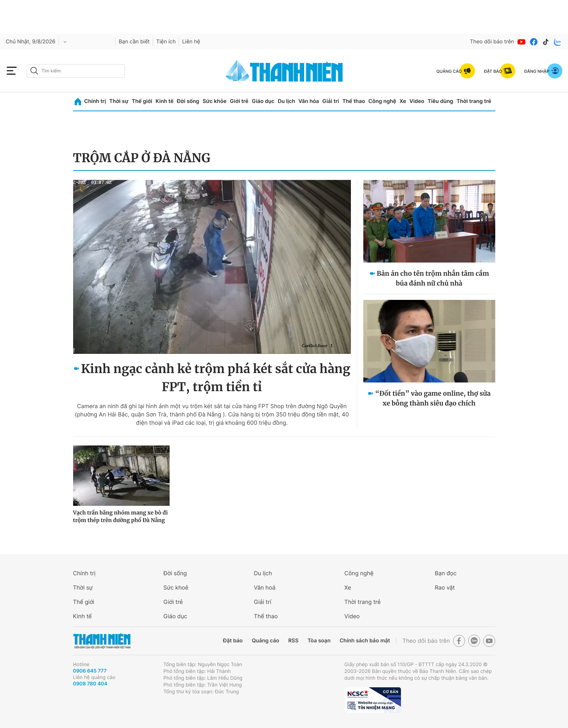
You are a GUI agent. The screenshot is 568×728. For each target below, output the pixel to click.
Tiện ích (166, 42)
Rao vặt (445, 587)
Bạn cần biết (134, 42)
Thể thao (354, 101)
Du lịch (286, 101)
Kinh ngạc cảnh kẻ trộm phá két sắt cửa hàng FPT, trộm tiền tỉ (216, 378)
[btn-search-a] (34, 71)
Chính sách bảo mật (365, 641)
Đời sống (188, 101)
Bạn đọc (446, 573)
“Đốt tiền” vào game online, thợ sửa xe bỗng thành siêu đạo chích (433, 398)
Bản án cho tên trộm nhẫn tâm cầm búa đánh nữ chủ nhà (433, 278)
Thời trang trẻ (474, 101)
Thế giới (142, 101)
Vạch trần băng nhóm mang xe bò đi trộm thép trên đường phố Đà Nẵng (121, 516)
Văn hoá (265, 587)
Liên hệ (191, 42)
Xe (403, 101)
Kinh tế (165, 101)
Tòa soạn (319, 641)
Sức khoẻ (176, 587)
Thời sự (119, 101)
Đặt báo (233, 641)
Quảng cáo (266, 641)
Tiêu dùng (441, 101)
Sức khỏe (214, 101)
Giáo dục (263, 101)
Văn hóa (309, 101)
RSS (293, 641)
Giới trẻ (239, 101)
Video (417, 101)
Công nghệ (382, 101)
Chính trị (95, 101)
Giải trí (331, 101)
